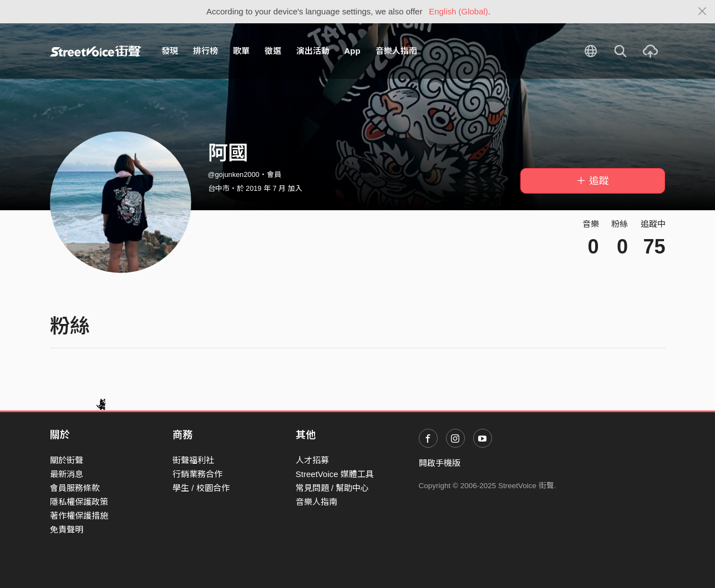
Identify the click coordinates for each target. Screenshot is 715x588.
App (353, 51)
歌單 (241, 51)
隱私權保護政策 (79, 502)
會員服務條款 (75, 488)
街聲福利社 (193, 460)
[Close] (703, 12)
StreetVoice (96, 51)
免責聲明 (67, 529)
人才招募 (312, 460)
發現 (170, 51)
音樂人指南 (396, 51)
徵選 (273, 51)
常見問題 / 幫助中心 (333, 488)
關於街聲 (67, 460)
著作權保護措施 (79, 516)
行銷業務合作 (197, 474)
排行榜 (206, 51)
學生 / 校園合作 (201, 488)
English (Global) (458, 11)
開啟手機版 (440, 463)
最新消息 (67, 474)
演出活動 (313, 51)
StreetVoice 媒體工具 (335, 474)
